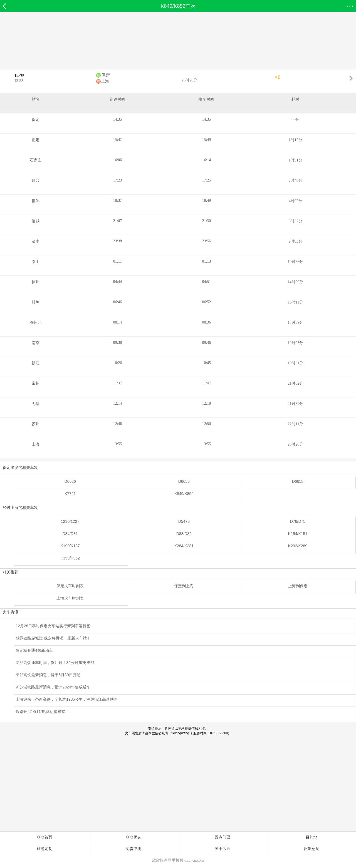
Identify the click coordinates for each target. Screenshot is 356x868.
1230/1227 (70, 521)
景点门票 (222, 837)
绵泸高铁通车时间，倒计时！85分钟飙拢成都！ (57, 663)
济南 (36, 241)
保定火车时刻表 (70, 586)
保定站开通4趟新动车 (34, 650)
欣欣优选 (133, 837)
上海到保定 (298, 586)
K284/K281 (184, 546)
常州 (36, 383)
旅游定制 (44, 849)
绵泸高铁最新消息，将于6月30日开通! (49, 675)
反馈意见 (311, 849)
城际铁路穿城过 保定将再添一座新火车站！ (53, 638)
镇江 (36, 363)
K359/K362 (70, 558)
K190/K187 (70, 546)
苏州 (36, 424)
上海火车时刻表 (70, 598)
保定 (106, 75)
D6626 (70, 481)
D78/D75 (298, 521)
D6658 (298, 481)
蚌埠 (36, 302)
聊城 (36, 221)
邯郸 (36, 201)
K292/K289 (298, 546)
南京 (36, 343)
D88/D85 (184, 534)
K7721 (70, 494)
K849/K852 (184, 494)
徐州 (36, 282)
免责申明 (133, 849)
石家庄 (36, 160)
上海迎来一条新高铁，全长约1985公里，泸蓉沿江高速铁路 (67, 699)
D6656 (184, 481)
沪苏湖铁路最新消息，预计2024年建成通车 (53, 687)
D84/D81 (70, 534)
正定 (36, 140)
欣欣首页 (44, 837)
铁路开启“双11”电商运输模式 (40, 712)
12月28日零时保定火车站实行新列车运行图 (53, 626)
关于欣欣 (222, 849)
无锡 (36, 404)
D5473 (184, 521)
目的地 (311, 837)
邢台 (36, 181)
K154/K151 (298, 534)
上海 (105, 81)
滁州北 (36, 323)
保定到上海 (184, 586)
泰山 (36, 262)
